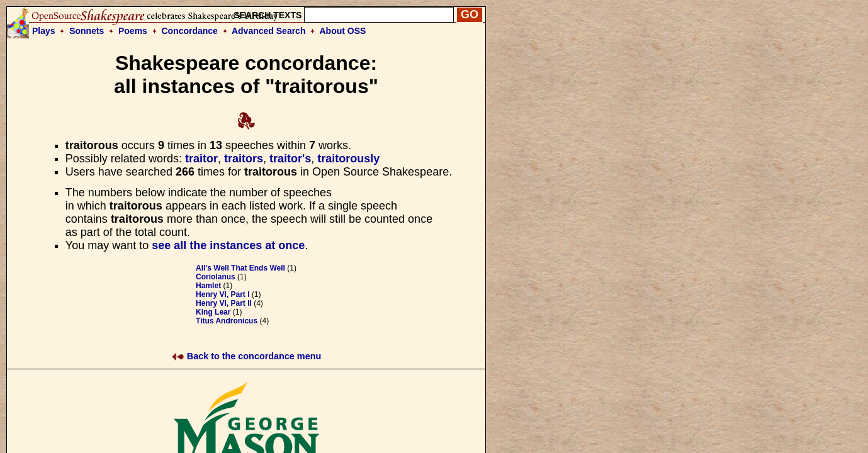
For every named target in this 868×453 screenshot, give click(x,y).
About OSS (343, 31)
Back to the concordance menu (246, 356)
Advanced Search (269, 31)
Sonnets (87, 31)
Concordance (189, 31)
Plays (44, 31)
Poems (133, 31)
